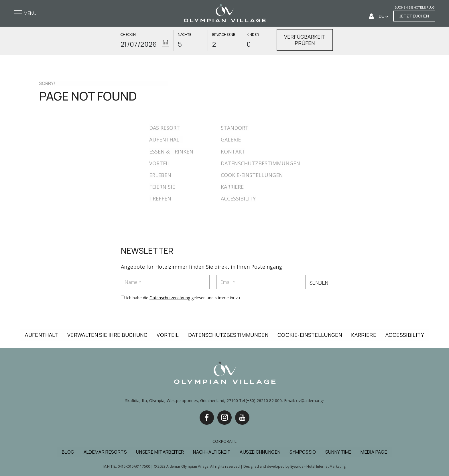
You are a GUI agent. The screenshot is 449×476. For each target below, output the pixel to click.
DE (382, 16)
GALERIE (231, 139)
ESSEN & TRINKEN (171, 152)
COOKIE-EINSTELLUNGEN (252, 175)
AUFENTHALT (166, 139)
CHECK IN (128, 35)
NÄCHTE (185, 35)
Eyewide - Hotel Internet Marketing (318, 466)
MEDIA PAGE (374, 452)
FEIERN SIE (162, 187)
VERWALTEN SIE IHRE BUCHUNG (107, 335)
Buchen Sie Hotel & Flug (414, 8)
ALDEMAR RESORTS (105, 452)
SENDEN (319, 283)
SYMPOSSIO (303, 452)
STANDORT (235, 128)
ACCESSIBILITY (238, 198)
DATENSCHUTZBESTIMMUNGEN (260, 163)
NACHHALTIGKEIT (212, 452)
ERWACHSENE (224, 35)
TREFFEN (160, 198)
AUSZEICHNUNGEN (260, 452)
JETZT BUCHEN (414, 16)
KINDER (253, 35)
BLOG (68, 452)
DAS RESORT (165, 128)
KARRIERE (232, 187)
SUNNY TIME (338, 452)
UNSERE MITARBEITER (160, 452)
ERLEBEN (160, 175)
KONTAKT (233, 152)
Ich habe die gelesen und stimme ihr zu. (183, 298)
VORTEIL (160, 163)
